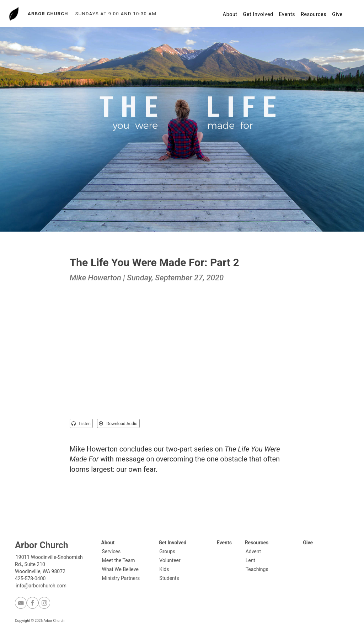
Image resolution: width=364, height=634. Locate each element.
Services (111, 551)
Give (337, 14)
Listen (81, 424)
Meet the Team (119, 560)
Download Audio (118, 424)
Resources (314, 14)
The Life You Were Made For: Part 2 (154, 262)
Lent (250, 560)
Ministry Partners (121, 578)
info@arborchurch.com (41, 586)
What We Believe (120, 569)
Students (169, 578)
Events (287, 14)
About (230, 14)
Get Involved (258, 14)
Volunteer (170, 560)
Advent (253, 551)
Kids (164, 569)
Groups (167, 551)
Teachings (257, 569)
